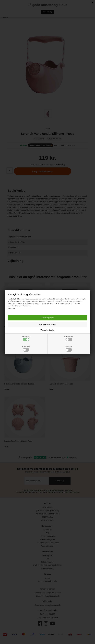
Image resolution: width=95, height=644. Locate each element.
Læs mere (12, 308)
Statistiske (69, 349)
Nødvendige (26, 338)
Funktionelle (26, 349)
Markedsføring (69, 338)
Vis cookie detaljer (47, 330)
